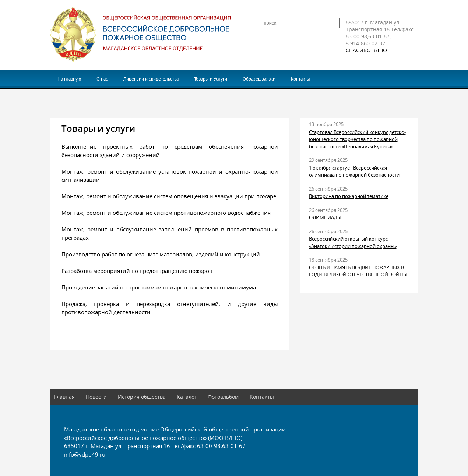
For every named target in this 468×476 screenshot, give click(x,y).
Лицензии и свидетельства (151, 79)
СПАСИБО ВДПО (366, 50)
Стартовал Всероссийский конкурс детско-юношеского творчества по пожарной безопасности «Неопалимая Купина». (357, 139)
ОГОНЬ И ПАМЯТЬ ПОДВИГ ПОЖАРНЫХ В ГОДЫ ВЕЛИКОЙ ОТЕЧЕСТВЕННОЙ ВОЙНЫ (358, 271)
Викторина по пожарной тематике (349, 196)
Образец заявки (259, 79)
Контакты (300, 79)
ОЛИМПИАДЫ (325, 217)
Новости (96, 397)
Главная (64, 397)
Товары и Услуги (211, 79)
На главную (69, 79)
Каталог (187, 397)
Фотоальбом (223, 397)
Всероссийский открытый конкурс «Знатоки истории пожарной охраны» (353, 242)
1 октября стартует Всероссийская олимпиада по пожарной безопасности (354, 171)
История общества (142, 397)
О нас (102, 79)
